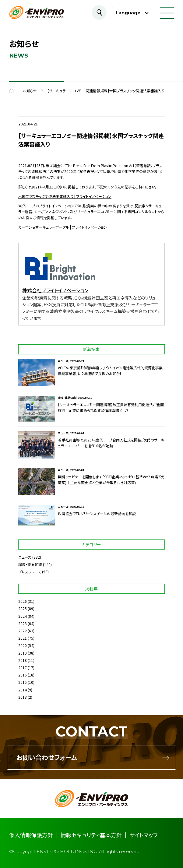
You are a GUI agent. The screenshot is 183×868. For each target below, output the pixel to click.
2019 (23, 653)
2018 (23, 660)
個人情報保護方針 (31, 835)
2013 (23, 697)
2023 (23, 623)
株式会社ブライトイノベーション (55, 290)
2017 (23, 668)
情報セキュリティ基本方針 (91, 835)
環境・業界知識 (30, 564)
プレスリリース (30, 572)
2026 (23, 601)
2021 (23, 638)
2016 (23, 675)
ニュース (25, 557)
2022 (23, 631)
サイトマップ (144, 835)
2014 (23, 690)
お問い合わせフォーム (47, 758)
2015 (23, 682)
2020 (23, 645)
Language (128, 13)
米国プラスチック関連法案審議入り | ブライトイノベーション (65, 196)
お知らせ (30, 91)
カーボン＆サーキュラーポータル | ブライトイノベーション (63, 227)
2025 (23, 608)
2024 (23, 616)
